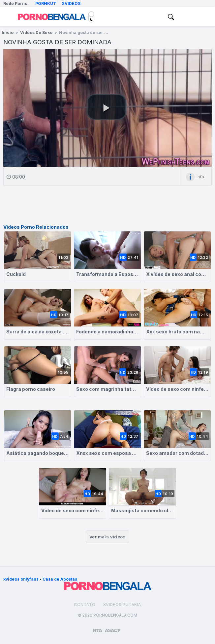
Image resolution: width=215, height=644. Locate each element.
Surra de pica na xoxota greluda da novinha (38, 332)
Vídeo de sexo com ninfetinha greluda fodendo (73, 510)
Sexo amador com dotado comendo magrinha (177, 453)
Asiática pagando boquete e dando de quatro (38, 453)
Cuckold (16, 274)
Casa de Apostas (60, 579)
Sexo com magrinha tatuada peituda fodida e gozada (107, 389)
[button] (107, 107)
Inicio (8, 33)
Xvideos (71, 3)
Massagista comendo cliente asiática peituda (142, 510)
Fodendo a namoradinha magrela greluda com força (107, 332)
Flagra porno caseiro (31, 389)
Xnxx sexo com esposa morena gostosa (107, 453)
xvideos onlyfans (21, 579)
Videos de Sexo (36, 33)
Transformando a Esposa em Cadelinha (107, 274)
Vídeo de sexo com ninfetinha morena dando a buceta (177, 389)
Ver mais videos (107, 537)
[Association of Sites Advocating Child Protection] (113, 627)
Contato (85, 605)
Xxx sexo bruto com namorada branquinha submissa (177, 332)
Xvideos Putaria (122, 605)
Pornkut (46, 3)
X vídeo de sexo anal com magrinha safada (177, 274)
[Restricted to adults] (98, 628)
